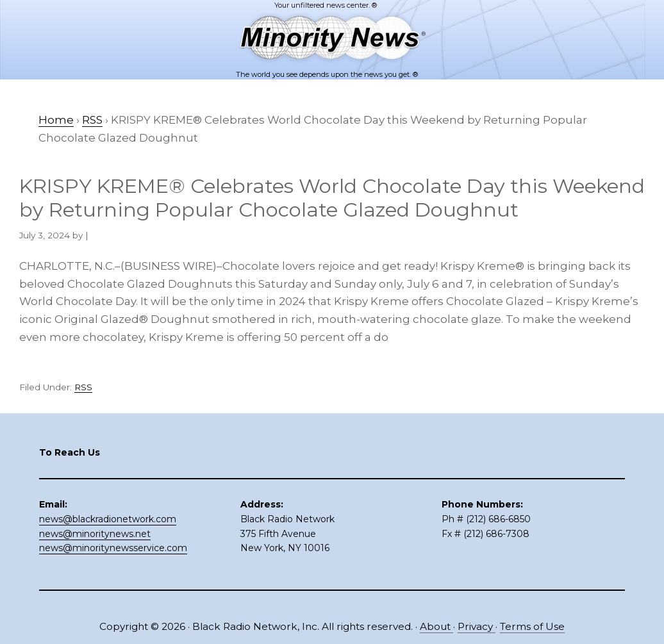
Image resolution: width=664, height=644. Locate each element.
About (436, 626)
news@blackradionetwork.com (108, 519)
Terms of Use (532, 626)
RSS (83, 387)
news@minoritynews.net (95, 534)
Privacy (477, 626)
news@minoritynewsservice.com (113, 548)
